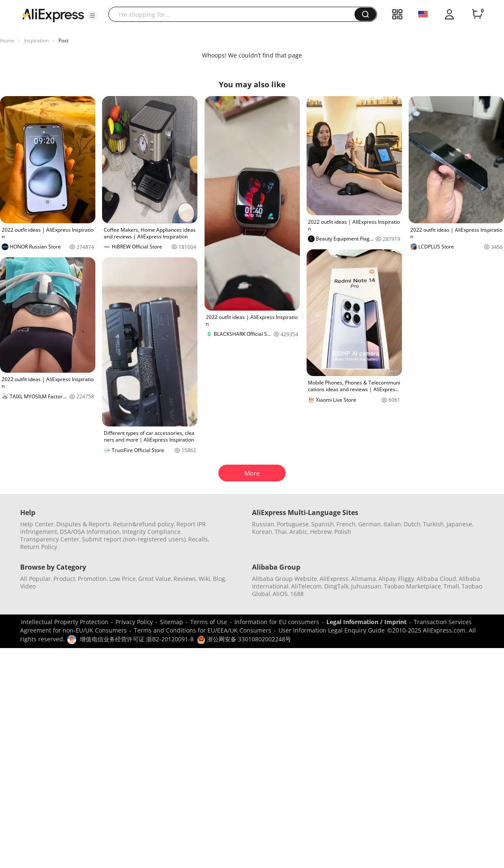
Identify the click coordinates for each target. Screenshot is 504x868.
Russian (263, 524)
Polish (343, 532)
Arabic (298, 532)
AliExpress (334, 579)
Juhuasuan (366, 586)
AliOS (280, 594)
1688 (297, 594)
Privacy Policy (134, 622)
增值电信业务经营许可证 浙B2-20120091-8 (137, 639)
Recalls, (199, 539)
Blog (219, 579)
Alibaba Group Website (285, 579)
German (370, 524)
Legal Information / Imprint (366, 622)
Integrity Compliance (151, 532)
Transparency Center (50, 539)
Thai (281, 532)
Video (28, 586)
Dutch (412, 524)
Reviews (185, 579)
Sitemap (172, 622)
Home (7, 41)
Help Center (37, 524)
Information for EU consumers (277, 622)
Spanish (323, 524)
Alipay (387, 579)
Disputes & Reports (83, 524)
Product (64, 579)
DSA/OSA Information (90, 532)
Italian (392, 524)
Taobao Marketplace (412, 586)
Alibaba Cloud (436, 579)
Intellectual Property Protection (65, 622)
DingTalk (336, 586)
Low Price (122, 579)
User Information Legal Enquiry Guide (332, 630)
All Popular (35, 579)
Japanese (459, 524)
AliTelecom (306, 586)
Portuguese (293, 524)
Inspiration (36, 41)
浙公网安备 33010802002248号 (244, 639)
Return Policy (39, 547)
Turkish (433, 524)
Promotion (92, 579)
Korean (262, 532)
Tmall (451, 586)
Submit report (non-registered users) (134, 539)
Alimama (364, 579)
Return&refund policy (143, 524)
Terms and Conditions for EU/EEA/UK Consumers (203, 630)
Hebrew (321, 532)
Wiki (205, 579)
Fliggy (406, 579)
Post (63, 41)
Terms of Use (209, 622)
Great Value (155, 579)
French (346, 524)
